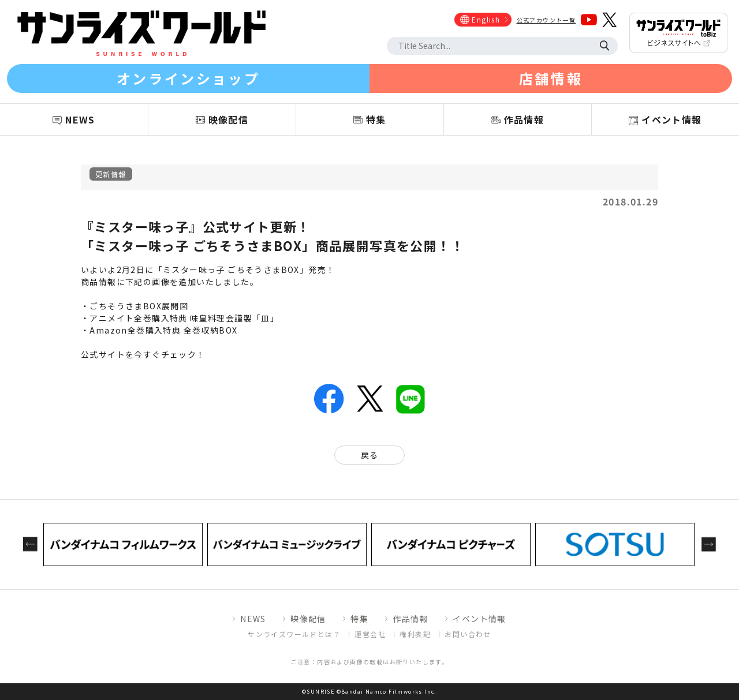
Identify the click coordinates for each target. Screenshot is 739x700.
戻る (370, 455)
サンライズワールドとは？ (294, 634)
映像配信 (308, 619)
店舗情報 (551, 78)
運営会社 (370, 634)
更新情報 (111, 174)
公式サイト (103, 354)
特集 (359, 619)
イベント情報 (479, 619)
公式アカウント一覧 (546, 20)
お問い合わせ (468, 634)
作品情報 (410, 619)
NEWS (253, 619)
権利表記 (415, 634)
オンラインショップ (188, 78)
